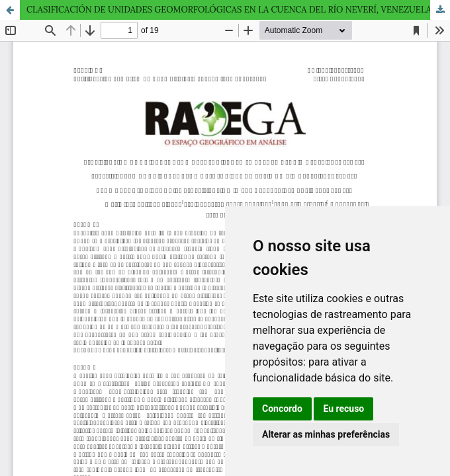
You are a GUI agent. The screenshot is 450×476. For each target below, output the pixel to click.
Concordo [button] (282, 409)
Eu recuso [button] (343, 409)
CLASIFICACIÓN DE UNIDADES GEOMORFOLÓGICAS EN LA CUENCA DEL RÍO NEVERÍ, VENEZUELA (229, 10)
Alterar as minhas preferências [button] (326, 434)
